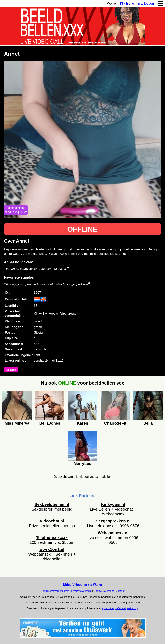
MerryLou (82, 464)
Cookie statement (104, 591)
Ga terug (11, 370)
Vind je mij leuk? (16, 210)
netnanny (132, 608)
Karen (82, 423)
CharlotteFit (115, 423)
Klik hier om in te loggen (137, 3)
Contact (120, 591)
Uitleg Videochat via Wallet (83, 585)
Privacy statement (81, 591)
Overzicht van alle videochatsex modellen (82, 477)
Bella (148, 423)
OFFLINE (83, 229)
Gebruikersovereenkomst (55, 591)
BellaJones (50, 423)
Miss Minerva (17, 423)
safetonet (120, 608)
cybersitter (108, 608)
